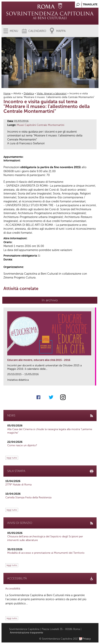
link (93, 381)
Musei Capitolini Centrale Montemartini (41, 125)
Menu (14, 31)
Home (7, 93)
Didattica (29, 93)
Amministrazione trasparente (26, 633)
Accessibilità (13, 589)
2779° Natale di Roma (18, 485)
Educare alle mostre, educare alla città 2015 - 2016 (39, 360)
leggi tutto (12, 458)
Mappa (61, 31)
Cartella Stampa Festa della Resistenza (28, 497)
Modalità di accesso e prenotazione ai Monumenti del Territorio (46, 553)
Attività (17, 93)
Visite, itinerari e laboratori (52, 93)
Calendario (37, 31)
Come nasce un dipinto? (22, 445)
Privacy (87, 639)
